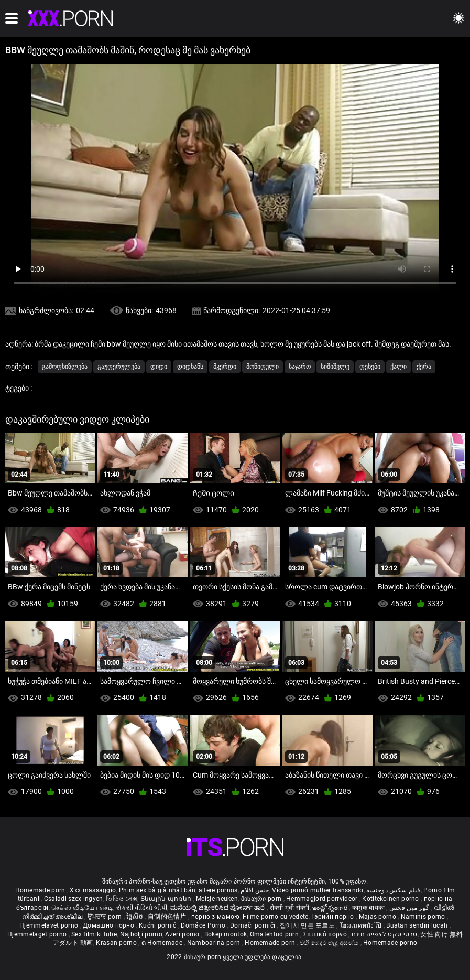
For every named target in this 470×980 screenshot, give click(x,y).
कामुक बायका (369, 908)
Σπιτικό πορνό (326, 934)
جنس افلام (255, 890)
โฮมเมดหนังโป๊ (362, 925)
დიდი (159, 367)
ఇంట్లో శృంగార (331, 908)
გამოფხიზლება (65, 367)
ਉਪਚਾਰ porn (106, 917)
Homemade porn (41, 890)
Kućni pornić (159, 925)
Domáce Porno (204, 925)
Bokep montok (226, 934)
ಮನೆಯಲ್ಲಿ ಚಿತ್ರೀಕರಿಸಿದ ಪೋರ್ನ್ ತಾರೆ (218, 908)
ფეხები (370, 367)
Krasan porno (117, 943)
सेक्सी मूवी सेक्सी (290, 908)
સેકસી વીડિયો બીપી (142, 908)
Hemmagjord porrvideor (323, 899)
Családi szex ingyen (74, 899)
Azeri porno (183, 934)
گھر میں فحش (410, 908)
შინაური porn (262, 899)
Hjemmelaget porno (38, 934)
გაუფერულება (119, 367)
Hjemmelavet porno (50, 925)
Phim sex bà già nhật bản (157, 890)
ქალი (398, 367)
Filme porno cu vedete (275, 917)
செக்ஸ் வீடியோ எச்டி (82, 908)
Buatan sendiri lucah (418, 925)
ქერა (424, 367)
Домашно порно (109, 925)
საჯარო (300, 367)
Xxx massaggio (93, 890)
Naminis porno (424, 917)
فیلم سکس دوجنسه (394, 890)
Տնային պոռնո (167, 899)
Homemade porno (390, 943)
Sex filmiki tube (94, 934)
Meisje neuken (217, 899)
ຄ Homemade (163, 943)
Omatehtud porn (275, 934)
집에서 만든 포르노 (308, 925)
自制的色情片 (168, 917)
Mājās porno (379, 917)
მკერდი (225, 367)
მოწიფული (263, 367)
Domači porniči (254, 925)
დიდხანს (190, 367)
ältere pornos (218, 890)
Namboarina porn (215, 943)
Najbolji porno (141, 934)
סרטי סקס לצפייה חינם (385, 934)
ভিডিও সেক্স (122, 899)
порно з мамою (216, 917)
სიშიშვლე (335, 367)
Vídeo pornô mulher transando (318, 890)
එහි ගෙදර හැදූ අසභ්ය (330, 943)
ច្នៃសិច (135, 917)
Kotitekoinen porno (391, 899)
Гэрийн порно (334, 917)
